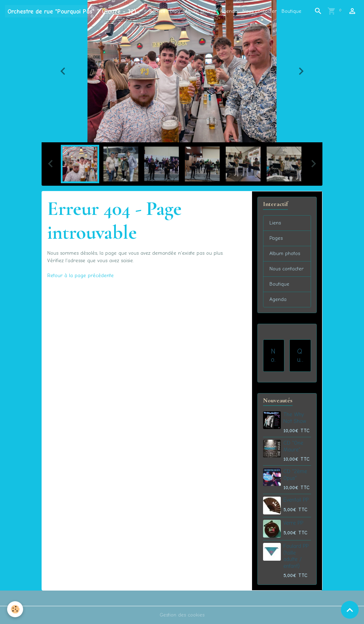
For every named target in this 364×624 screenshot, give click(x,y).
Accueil (157, 11)
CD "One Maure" (293, 446)
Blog (175, 11)
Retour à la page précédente (81, 276)
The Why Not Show (295, 418)
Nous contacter (259, 11)
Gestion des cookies (182, 615)
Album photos (200, 11)
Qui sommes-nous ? (300, 356)
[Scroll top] (350, 610)
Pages (276, 238)
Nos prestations (274, 356)
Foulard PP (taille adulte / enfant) (296, 556)
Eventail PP (296, 500)
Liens (275, 223)
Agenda (229, 11)
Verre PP (293, 523)
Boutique (291, 11)
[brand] (72, 11)
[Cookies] (15, 609)
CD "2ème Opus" (295, 475)
